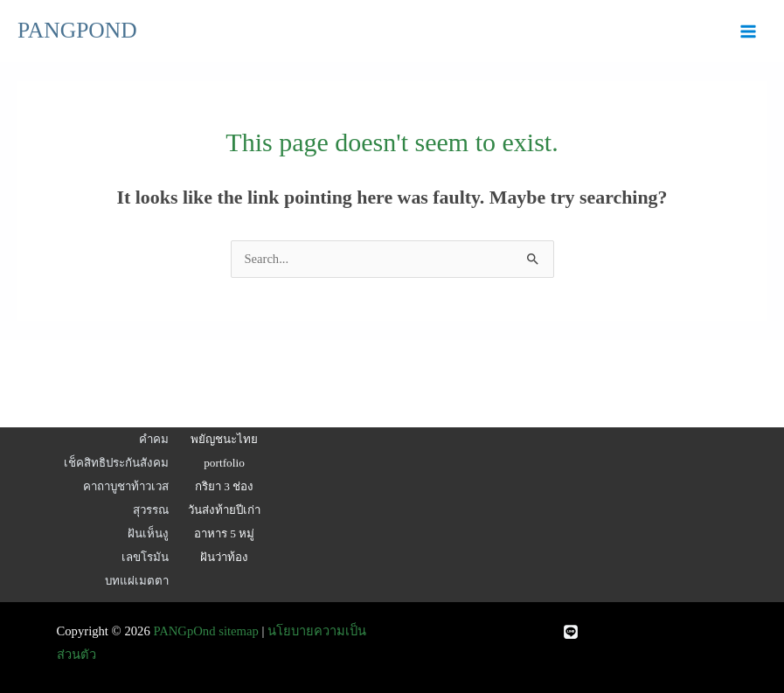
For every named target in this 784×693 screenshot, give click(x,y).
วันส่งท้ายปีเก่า (224, 510)
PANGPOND (77, 30)
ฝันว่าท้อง (224, 557)
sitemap (239, 631)
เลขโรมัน (145, 557)
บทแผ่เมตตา (137, 581)
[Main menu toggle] (748, 31)
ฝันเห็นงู (148, 534)
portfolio (224, 463)
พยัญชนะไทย (224, 439)
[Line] (571, 632)
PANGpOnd (184, 631)
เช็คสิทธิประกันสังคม (116, 463)
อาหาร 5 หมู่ (224, 534)
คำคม (154, 439)
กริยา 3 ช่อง (224, 486)
